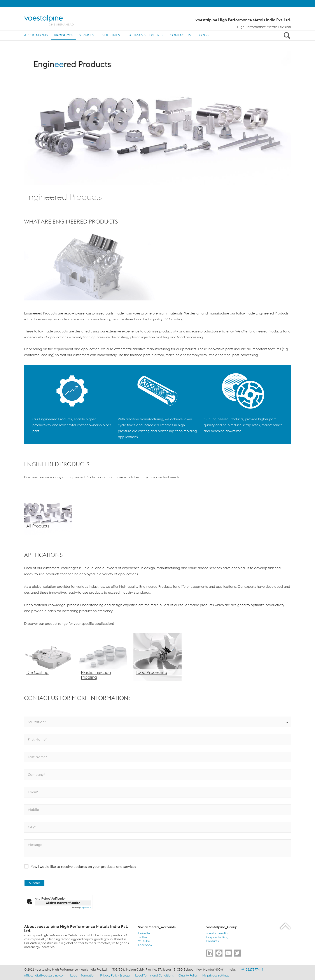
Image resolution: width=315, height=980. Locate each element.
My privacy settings (216, 975)
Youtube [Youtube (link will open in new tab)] (144, 941)
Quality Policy (188, 975)
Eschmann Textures (145, 35)
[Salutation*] (157, 722)
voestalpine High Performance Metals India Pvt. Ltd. (243, 20)
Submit (34, 883)
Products (63, 35)
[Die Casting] (48, 657)
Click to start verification (63, 903)
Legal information (83, 975)
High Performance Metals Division (264, 27)
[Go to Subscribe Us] (228, 953)
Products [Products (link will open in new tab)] (213, 941)
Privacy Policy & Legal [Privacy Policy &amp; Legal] (115, 975)
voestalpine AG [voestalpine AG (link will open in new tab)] (217, 933)
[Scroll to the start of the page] (286, 926)
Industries (110, 35)
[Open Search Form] (286, 35)
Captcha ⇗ (82, 908)
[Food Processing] (157, 657)
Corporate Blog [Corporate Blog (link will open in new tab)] (217, 937)
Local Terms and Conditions (154, 975)
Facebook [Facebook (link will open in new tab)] (145, 945)
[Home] (53, 20)
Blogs (203, 35)
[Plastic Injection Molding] (103, 657)
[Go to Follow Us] (210, 953)
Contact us (180, 35)
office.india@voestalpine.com (45, 975)
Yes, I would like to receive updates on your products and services (83, 866)
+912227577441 (252, 969)
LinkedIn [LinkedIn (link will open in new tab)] (144, 933)
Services (87, 35)
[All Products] (48, 511)
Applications (36, 35)
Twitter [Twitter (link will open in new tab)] (143, 937)
